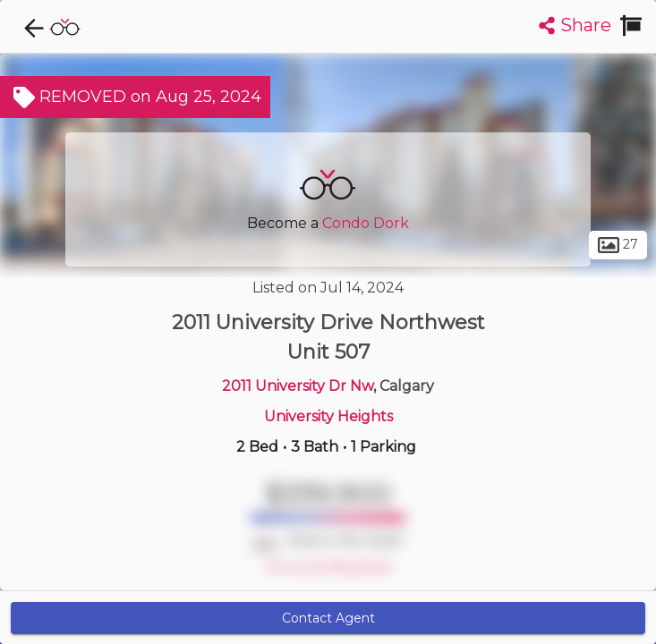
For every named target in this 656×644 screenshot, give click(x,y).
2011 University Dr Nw (298, 386)
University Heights (328, 416)
